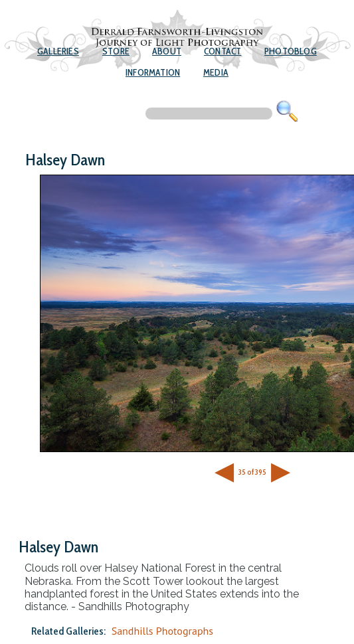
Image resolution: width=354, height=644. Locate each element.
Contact (222, 51)
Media (216, 72)
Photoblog (291, 51)
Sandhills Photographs (162, 631)
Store (116, 51)
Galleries (58, 51)
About (167, 51)
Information (153, 72)
